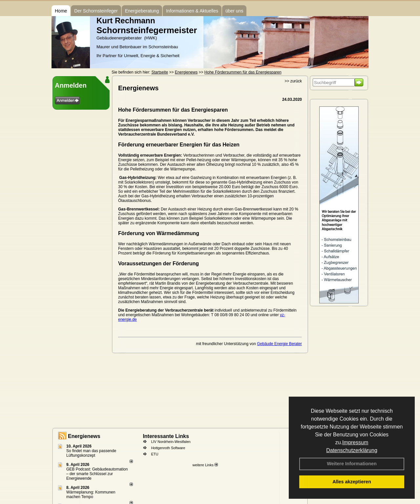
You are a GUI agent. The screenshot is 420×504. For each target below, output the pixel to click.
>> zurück (293, 81)
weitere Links (205, 465)
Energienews (84, 436)
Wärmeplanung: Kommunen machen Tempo (91, 494)
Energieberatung (142, 11)
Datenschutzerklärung (352, 450)
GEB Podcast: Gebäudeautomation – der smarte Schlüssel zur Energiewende (97, 474)
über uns (234, 11)
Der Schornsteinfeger (96, 11)
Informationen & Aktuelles (192, 11)
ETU (155, 454)
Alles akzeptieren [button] (352, 482)
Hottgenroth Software (168, 448)
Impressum (355, 442)
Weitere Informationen (352, 464)
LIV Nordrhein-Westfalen (171, 442)
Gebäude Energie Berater (279, 344)
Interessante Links (166, 436)
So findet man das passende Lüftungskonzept (91, 453)
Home (61, 11)
